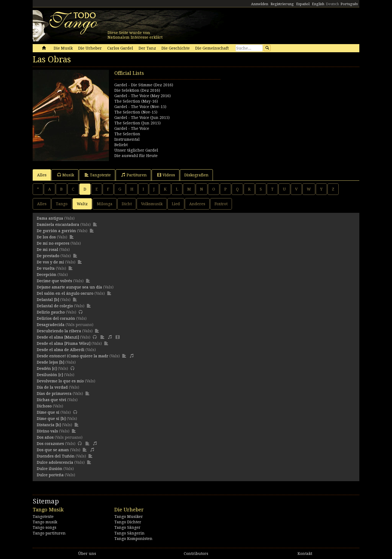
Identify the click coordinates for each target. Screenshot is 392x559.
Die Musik (63, 48)
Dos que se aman (53, 450)
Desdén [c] (47, 368)
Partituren (134, 175)
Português (349, 4)
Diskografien (196, 175)
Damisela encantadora (58, 225)
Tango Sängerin (129, 533)
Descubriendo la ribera (59, 331)
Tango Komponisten (133, 539)
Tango (62, 204)
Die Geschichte (176, 48)
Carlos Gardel (120, 48)
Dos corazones (50, 444)
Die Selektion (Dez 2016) (137, 90)
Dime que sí (48, 412)
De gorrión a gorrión (56, 231)
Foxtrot (221, 204)
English (318, 4)
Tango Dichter (128, 522)
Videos (166, 175)
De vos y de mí (50, 262)
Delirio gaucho (51, 312)
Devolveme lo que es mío (60, 381)
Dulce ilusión (50, 469)
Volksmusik (152, 204)
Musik (66, 175)
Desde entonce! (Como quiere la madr (73, 356)
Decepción (47, 275)
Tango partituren (49, 533)
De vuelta (46, 268)
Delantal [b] (48, 300)
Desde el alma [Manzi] (58, 337)
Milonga (105, 204)
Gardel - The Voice (132, 128)
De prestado (48, 256)
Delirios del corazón (56, 318)
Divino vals (47, 431)
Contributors (196, 554)
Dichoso (44, 406)
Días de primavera (54, 394)
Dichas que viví (51, 400)
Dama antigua (50, 218)
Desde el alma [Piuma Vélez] (64, 343)
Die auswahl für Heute (136, 156)
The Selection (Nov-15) (136, 112)
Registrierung (282, 4)
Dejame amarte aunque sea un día (69, 287)
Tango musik (45, 522)
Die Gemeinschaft (212, 48)
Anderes (197, 204)
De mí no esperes (53, 243)
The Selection (127, 134)
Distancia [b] (49, 425)
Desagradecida (51, 325)
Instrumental (127, 139)
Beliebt (121, 145)
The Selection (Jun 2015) (137, 123)
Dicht (127, 204)
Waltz (82, 204)
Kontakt (305, 554)
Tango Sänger (127, 527)
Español (303, 4)
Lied (176, 204)
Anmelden (260, 4)
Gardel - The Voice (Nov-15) (140, 107)
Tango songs (45, 527)
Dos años (45, 437)
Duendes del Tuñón (56, 456)
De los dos (46, 237)
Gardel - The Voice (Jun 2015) (142, 118)
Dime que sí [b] (51, 419)
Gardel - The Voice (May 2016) (143, 96)
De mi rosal (48, 250)
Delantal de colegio (55, 306)
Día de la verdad (52, 387)
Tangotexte (98, 175)
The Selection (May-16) (136, 101)
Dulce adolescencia (55, 462)
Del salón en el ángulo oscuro (65, 293)
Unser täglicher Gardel (136, 150)
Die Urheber (90, 48)
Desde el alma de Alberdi (61, 350)
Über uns (87, 554)
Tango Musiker (129, 517)
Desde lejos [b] (50, 362)
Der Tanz (147, 48)
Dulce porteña (50, 475)
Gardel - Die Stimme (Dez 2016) (144, 85)
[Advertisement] (278, 108)
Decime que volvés (54, 281)
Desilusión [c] (50, 375)
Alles (42, 175)
